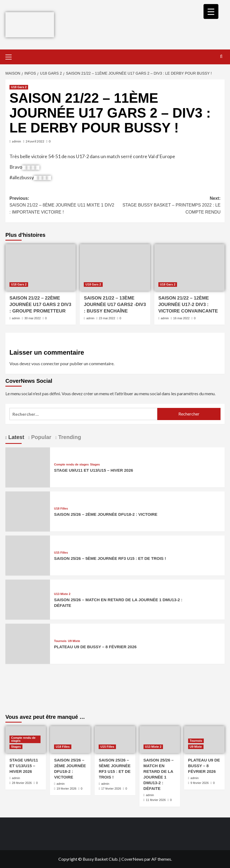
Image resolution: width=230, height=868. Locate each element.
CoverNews (132, 859)
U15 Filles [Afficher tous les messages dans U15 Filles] (61, 553)
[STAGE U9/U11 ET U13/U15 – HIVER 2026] (28, 467)
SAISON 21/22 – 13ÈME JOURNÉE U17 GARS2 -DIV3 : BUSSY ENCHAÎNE (115, 305)
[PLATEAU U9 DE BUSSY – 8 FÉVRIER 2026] (28, 643)
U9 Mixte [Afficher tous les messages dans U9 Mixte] (74, 641)
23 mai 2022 (107, 318)
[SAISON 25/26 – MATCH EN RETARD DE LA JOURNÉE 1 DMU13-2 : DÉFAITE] (28, 599)
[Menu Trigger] (211, 11)
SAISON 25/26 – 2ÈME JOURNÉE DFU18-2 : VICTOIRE (106, 514)
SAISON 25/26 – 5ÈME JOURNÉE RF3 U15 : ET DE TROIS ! (110, 558)
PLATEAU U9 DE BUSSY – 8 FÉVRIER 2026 (95, 647)
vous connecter (45, 363)
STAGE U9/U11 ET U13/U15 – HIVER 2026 (94, 470)
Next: (168, 206)
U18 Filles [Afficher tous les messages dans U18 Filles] (61, 509)
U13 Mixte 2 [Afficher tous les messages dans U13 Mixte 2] (62, 594)
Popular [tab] (41, 437)
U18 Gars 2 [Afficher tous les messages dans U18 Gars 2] (19, 87)
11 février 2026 (156, 800)
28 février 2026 (22, 783)
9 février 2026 (200, 783)
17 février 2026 (111, 789)
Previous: (62, 206)
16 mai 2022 (181, 318)
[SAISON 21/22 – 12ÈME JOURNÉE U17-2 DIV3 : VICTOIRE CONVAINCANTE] (189, 268)
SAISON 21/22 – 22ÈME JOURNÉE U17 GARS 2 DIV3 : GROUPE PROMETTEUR (40, 305)
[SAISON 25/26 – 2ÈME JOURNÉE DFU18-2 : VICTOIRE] (28, 511)
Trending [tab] (69, 437)
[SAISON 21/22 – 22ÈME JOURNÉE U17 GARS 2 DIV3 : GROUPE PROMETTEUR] (41, 268)
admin (16, 141)
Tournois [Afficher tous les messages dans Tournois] (60, 641)
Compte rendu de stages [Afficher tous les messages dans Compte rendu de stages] (71, 465)
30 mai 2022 (33, 318)
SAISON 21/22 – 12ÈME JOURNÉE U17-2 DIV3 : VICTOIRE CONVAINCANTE (188, 305)
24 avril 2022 (35, 141)
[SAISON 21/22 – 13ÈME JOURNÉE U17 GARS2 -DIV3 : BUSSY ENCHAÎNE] (115, 268)
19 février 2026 (66, 789)
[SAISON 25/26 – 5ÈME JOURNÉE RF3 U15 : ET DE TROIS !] (28, 555)
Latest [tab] (15, 437)
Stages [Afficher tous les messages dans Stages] (95, 465)
